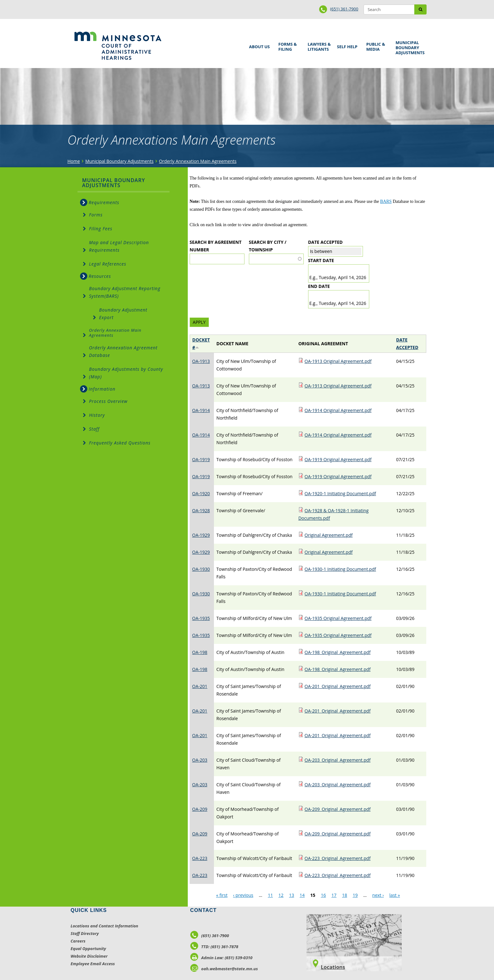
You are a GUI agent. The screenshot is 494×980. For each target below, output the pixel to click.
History (97, 415)
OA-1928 (201, 510)
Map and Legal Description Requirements (119, 246)
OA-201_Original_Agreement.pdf (338, 686)
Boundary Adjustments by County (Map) (126, 373)
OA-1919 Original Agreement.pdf (338, 459)
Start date (321, 260)
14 (302, 895)
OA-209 (200, 809)
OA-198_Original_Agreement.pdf (338, 652)
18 (345, 895)
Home (74, 161)
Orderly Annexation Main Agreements (198, 161)
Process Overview (108, 401)
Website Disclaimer (89, 956)
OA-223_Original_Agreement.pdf (338, 858)
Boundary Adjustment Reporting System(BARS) (125, 292)
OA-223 (200, 858)
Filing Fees (101, 229)
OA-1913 (201, 361)
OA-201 (200, 686)
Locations (333, 967)
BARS (386, 201)
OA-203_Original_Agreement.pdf (338, 760)
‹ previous (243, 895)
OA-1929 (201, 535)
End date (319, 286)
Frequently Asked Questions (120, 443)
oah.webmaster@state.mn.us (224, 969)
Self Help (346, 45)
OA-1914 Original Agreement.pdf (338, 410)
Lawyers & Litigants (318, 46)
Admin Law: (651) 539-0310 (221, 958)
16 (323, 895)
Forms (96, 215)
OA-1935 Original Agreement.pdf (338, 618)
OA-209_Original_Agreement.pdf (338, 809)
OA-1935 (201, 618)
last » (395, 895)
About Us (258, 45)
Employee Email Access (93, 964)
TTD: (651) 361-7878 (214, 947)
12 (281, 895)
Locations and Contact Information (104, 926)
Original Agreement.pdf (329, 535)
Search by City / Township (268, 246)
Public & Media (376, 46)
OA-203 (200, 760)
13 (291, 895)
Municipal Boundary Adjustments (409, 48)
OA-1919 (201, 459)
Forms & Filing (289, 46)
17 (334, 895)
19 (355, 895)
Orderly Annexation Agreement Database (123, 351)
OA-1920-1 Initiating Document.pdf (340, 493)
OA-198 (200, 652)
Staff (94, 429)
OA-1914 (201, 410)
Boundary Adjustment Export (123, 314)
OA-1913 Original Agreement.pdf (338, 361)
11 (270, 895)
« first (222, 895)
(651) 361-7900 (344, 9)
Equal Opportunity (88, 948)
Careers (78, 941)
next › (378, 895)
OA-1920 (201, 493)
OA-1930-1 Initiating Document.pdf (340, 569)
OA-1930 (201, 569)
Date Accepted (325, 242)
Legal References (108, 264)
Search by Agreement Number (216, 246)
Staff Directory (85, 933)
